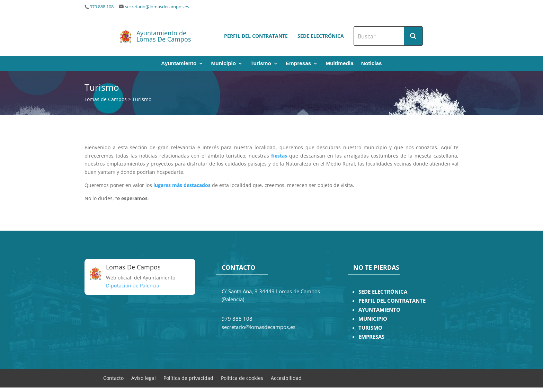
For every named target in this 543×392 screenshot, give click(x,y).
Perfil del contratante (256, 36)
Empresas (299, 64)
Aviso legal (144, 378)
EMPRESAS (371, 337)
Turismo (261, 64)
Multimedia (339, 64)
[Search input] (379, 36)
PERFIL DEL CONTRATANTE (392, 301)
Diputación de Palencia (133, 286)
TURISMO (370, 328)
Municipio (223, 64)
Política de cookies (242, 378)
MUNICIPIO (373, 319)
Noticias (372, 64)
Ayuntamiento (179, 64)
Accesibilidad (286, 378)
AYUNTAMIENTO (379, 310)
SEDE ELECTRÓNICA (383, 292)
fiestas (279, 156)
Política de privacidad (188, 378)
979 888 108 (102, 7)
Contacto (113, 378)
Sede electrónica (321, 36)
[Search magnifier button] (413, 36)
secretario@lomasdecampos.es (157, 7)
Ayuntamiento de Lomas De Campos (164, 36)
